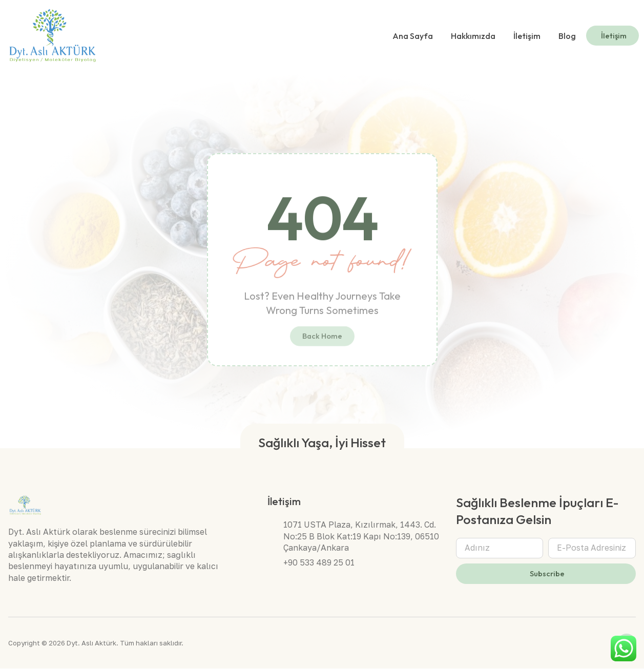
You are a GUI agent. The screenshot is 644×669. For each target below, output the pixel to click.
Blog (567, 36)
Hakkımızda (473, 36)
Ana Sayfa (413, 36)
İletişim (527, 36)
